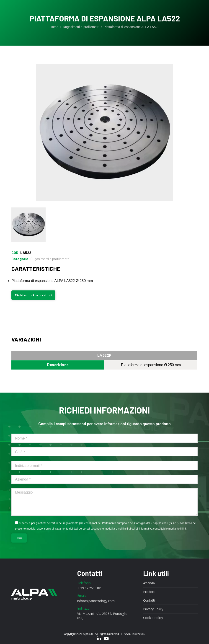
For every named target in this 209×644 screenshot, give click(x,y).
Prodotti (149, 592)
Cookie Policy (153, 618)
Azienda (149, 583)
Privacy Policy (153, 609)
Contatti (149, 600)
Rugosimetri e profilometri (50, 259)
